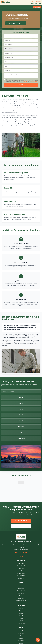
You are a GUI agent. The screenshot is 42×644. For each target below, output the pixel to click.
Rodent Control (21, 550)
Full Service (21, 560)
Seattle (21, 590)
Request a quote (37, 7)
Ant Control (21, 545)
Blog (21, 618)
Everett (21, 598)
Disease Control (21, 573)
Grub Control (21, 575)
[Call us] (38, 640)
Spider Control (21, 553)
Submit (21, 85)
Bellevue (21, 595)
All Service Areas (21, 605)
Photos (21, 625)
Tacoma (21, 593)
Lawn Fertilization (21, 568)
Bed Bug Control (21, 555)
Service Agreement (21, 637)
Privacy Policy (25, 82)
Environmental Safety (21, 628)
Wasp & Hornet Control (21, 558)
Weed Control (21, 570)
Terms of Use (34, 82)
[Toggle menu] (3, 7)
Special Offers (21, 623)
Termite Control (21, 548)
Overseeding (21, 580)
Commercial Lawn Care (21, 583)
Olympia (21, 603)
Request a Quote (21, 508)
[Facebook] (20, 538)
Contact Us (21, 615)
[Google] (22, 538)
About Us (21, 613)
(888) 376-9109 (36, 3)
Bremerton (21, 600)
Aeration (21, 578)
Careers (21, 620)
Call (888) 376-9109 (14, 23)
